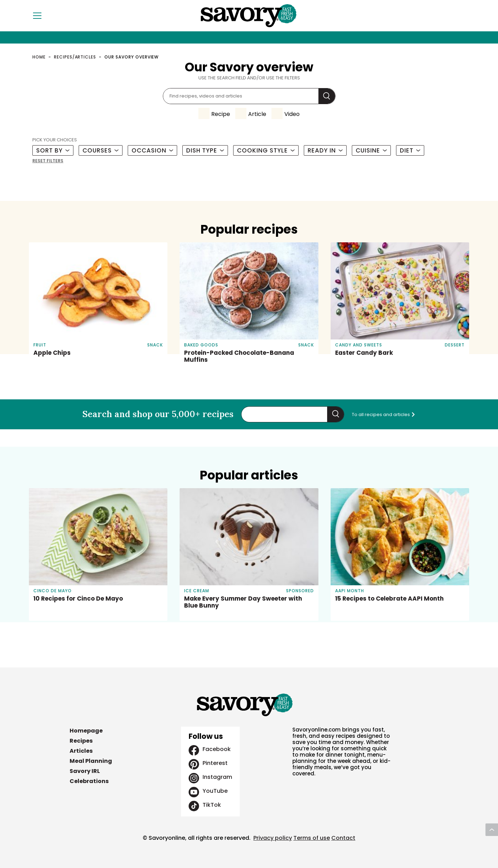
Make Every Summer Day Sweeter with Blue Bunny (243, 602)
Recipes (81, 741)
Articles (81, 751)
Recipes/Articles (75, 57)
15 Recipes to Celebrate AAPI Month (389, 599)
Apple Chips (52, 353)
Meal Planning (91, 761)
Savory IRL (85, 771)
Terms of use (312, 838)
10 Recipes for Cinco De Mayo (78, 599)
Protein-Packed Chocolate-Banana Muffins (239, 356)
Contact (343, 838)
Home (39, 57)
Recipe (221, 114)
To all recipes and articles (384, 415)
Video (292, 114)
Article (257, 114)
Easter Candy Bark (364, 353)
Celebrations (89, 781)
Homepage (86, 731)
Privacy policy (273, 838)
